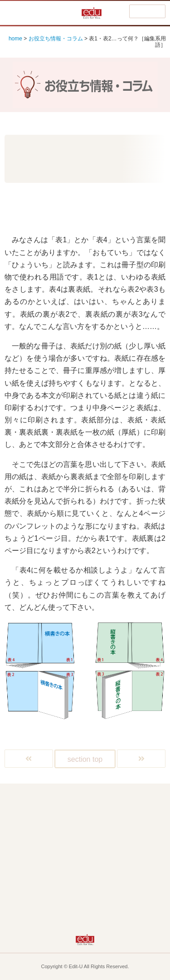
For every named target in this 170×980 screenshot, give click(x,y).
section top (85, 759)
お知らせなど (48, 899)
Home (48, 801)
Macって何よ (47, 840)
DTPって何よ (120, 821)
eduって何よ (48, 879)
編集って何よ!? (42, 13)
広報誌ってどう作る (48, 821)
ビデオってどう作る (120, 860)
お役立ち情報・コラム (56, 39)
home (15, 39)
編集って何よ (120, 801)
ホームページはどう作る (48, 860)
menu (147, 12)
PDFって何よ (120, 840)
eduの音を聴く (120, 899)
